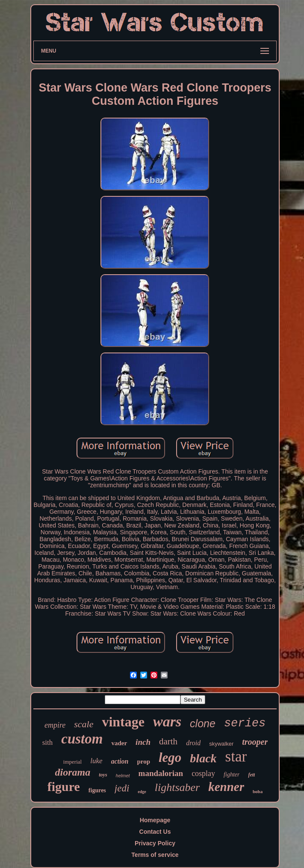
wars (167, 721)
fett (251, 775)
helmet (123, 776)
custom (82, 739)
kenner (226, 787)
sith (48, 742)
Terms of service (155, 855)
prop (143, 761)
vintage (123, 722)
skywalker (221, 744)
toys (103, 775)
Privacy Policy (155, 843)
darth (168, 741)
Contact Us (155, 832)
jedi (122, 788)
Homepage (155, 820)
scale (84, 724)
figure (64, 787)
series (245, 723)
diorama (73, 772)
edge (142, 792)
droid (193, 743)
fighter (232, 775)
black (203, 758)
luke (96, 761)
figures (97, 790)
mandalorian (161, 773)
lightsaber (177, 787)
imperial (72, 762)
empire (55, 725)
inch (143, 742)
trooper (255, 742)
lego (170, 757)
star (236, 757)
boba (258, 791)
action (120, 761)
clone (203, 723)
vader (119, 743)
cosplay (203, 773)
